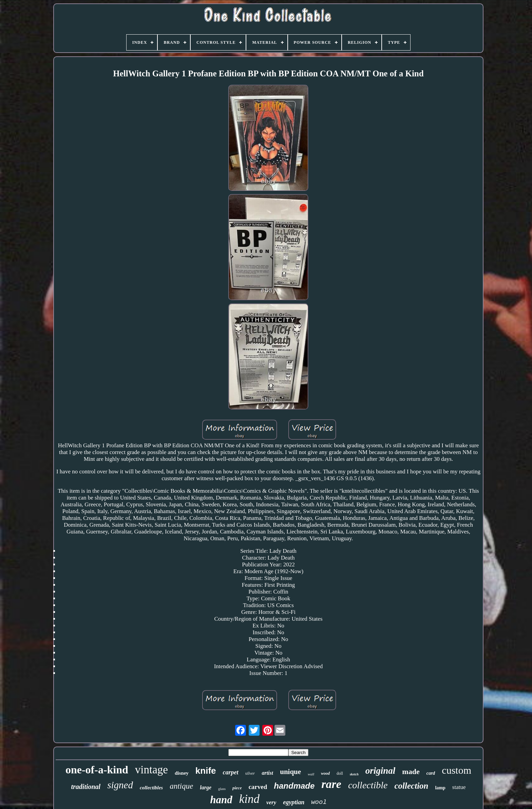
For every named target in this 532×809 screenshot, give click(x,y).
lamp (440, 788)
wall (311, 774)
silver (250, 773)
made (411, 772)
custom (457, 770)
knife (206, 771)
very (271, 802)
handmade (294, 786)
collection (412, 786)
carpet (231, 772)
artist (267, 773)
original (381, 771)
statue (459, 787)
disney (182, 773)
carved (258, 787)
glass (222, 789)
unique (290, 772)
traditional (86, 787)
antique (181, 786)
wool (319, 802)
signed (120, 785)
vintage (151, 770)
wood (325, 773)
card (431, 773)
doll (340, 773)
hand (221, 800)
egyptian (294, 802)
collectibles (151, 788)
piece (237, 788)
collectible (368, 785)
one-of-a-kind (97, 770)
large (206, 787)
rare (331, 784)
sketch (354, 774)
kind (249, 799)
